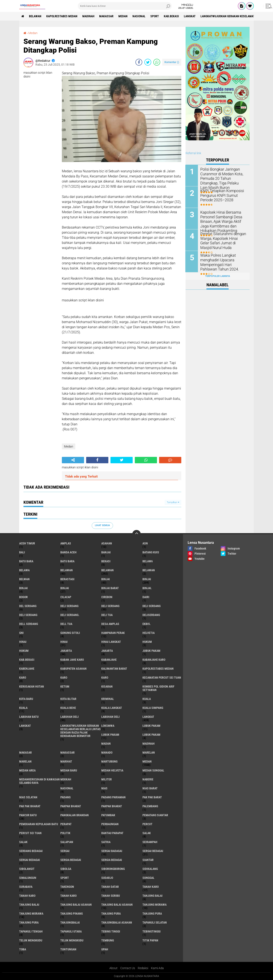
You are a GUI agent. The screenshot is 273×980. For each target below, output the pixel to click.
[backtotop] (136, 534)
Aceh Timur (27, 543)
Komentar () (172, 62)
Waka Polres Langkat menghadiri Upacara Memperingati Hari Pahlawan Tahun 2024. (222, 262)
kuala (147, 699)
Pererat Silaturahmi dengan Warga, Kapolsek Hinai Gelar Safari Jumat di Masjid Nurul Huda (222, 240)
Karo (64, 678)
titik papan (150, 940)
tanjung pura (111, 914)
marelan (149, 753)
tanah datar (110, 887)
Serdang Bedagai (31, 851)
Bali (22, 552)
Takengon (67, 887)
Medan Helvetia (112, 770)
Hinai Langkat (111, 642)
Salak (23, 842)
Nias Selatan (28, 797)
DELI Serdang (152, 606)
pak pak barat (152, 797)
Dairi (146, 597)
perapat (66, 824)
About (113, 968)
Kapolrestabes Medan (62, 16)
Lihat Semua (102, 525)
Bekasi (106, 561)
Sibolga (66, 869)
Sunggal (148, 878)
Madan (106, 744)
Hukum (24, 651)
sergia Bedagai (71, 860)
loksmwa (108, 726)
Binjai (147, 579)
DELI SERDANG (28, 615)
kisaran (107, 686)
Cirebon (107, 597)
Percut (147, 824)
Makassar (107, 16)
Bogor (23, 597)
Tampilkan (173, 502)
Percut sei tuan (30, 833)
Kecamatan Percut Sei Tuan (162, 678)
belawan (67, 570)
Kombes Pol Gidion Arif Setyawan (158, 688)
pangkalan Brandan (75, 815)
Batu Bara (67, 561)
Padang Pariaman (113, 797)
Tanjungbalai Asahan (117, 922)
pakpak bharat (71, 806)
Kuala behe (68, 708)
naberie (148, 779)
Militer (107, 779)
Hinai (64, 642)
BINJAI (65, 588)
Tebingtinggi (152, 931)
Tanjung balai (29, 905)
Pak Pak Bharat (30, 806)
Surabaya (26, 887)
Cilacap (66, 597)
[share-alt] (73, 460)
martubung (109, 761)
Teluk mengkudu (72, 940)
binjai (106, 579)
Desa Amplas (110, 624)
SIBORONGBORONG (113, 869)
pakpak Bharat (112, 806)
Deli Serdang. (70, 615)
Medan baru (69, 770)
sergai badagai (112, 851)
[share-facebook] (139, 62)
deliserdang (151, 615)
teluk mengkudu (31, 940)
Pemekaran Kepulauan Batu (39, 824)
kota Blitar (68, 699)
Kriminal (108, 699)
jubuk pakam (151, 651)
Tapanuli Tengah (31, 931)
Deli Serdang (110, 606)
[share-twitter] (148, 62)
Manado (107, 753)
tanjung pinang (72, 914)
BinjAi (23, 588)
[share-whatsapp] (157, 62)
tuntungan (68, 949)
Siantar (148, 860)
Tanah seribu (111, 896)
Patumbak (108, 815)
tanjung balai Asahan (76, 905)
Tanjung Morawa (31, 914)
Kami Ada (157, 968)
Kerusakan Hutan (32, 686)
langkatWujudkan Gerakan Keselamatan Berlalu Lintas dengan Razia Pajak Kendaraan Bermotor (81, 731)
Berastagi (67, 579)
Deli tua (107, 615)
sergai (65, 851)
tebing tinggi (111, 931)
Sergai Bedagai (30, 860)
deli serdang (69, 606)
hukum (147, 642)
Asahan (107, 543)
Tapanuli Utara (71, 931)
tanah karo (151, 887)
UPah (105, 949)
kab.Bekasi (172, 16)
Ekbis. (147, 624)
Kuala (23, 708)
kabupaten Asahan (73, 669)
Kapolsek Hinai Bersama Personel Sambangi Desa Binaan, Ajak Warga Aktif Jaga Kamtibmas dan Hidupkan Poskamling (223, 221)
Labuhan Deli (110, 717)
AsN (145, 543)
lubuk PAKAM (110, 735)
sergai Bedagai (153, 851)
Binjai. (147, 588)
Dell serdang (29, 624)
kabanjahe (109, 660)
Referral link (193, 153)
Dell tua (66, 624)
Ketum (65, 686)
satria (106, 842)
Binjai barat (110, 588)
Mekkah (66, 779)
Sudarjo (107, 878)
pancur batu (28, 815)
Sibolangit (27, 869)
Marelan (25, 761)
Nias (104, 788)
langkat (190, 16)
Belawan (107, 570)
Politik (65, 833)
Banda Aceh (68, 552)
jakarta (66, 651)
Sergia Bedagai (112, 860)
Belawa (24, 570)
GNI (21, 633)
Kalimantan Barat (114, 669)
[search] (125, 6)
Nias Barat (150, 788)
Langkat (25, 726)
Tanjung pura (152, 914)
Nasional (139, 16)
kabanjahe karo (154, 660)
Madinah (88, 16)
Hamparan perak (113, 633)
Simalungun (28, 878)
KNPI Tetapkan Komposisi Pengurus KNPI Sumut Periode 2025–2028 (223, 195)
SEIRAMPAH (150, 842)
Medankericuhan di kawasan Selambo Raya (39, 781)
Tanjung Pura (29, 922)
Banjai (106, 552)
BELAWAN (35, 16)
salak (147, 833)
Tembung (108, 940)
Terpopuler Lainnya (218, 276)
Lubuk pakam (151, 735)
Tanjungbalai (70, 922)
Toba (23, 949)
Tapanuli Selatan (155, 922)
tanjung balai (152, 896)
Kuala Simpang (153, 708)
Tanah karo (27, 896)
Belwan (24, 579)
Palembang (150, 806)
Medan (123, 16)
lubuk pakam (151, 726)
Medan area (27, 770)
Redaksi (143, 968)
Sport (155, 16)
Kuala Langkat (112, 708)
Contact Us (128, 968)
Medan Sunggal (153, 770)
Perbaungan (110, 824)
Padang (65, 797)
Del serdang (28, 606)
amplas (66, 543)
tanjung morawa (155, 905)
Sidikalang (150, 869)
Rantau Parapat (112, 833)
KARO (105, 678)
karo (23, 678)
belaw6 (148, 561)
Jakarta (107, 651)
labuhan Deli (70, 717)
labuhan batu (29, 717)
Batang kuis (151, 552)
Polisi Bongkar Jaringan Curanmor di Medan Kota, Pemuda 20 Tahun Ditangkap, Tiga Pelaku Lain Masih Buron (223, 176)
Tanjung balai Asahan (117, 905)
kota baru (26, 699)
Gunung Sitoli (70, 633)
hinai (23, 642)
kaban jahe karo (72, 660)
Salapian (67, 842)
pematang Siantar (155, 815)
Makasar (25, 753)
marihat (66, 761)
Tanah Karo (68, 896)
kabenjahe (27, 669)
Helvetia (149, 633)
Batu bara (26, 561)
